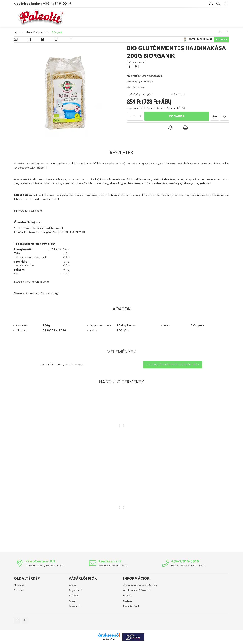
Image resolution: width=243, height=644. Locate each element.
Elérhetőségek (131, 606)
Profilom (73, 595)
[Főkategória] (16, 32)
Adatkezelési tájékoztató (137, 590)
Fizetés (127, 595)
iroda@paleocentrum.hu (113, 565)
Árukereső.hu (109, 639)
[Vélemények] (56, 39)
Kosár (72, 601)
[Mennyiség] (135, 116)
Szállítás (128, 601)
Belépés (73, 585)
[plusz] (140, 116)
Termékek (19, 590)
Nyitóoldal (20, 585)
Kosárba (221, 39)
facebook (17, 620)
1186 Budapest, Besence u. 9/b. (45, 565)
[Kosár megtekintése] (225, 4)
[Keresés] (218, 4)
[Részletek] (29, 39)
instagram (25, 620)
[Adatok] (43, 39)
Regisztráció (75, 590)
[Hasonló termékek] (71, 39)
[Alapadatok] (16, 39)
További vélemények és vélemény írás (173, 364)
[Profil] (211, 4)
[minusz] (130, 116)
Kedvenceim (75, 606)
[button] (215, 116)
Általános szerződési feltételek (140, 585)
